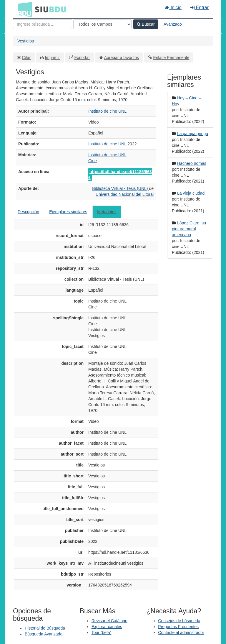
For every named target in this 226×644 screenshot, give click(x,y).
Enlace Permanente (171, 57)
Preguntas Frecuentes (178, 627)
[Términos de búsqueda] (43, 24)
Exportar (82, 57)
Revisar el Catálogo (109, 621)
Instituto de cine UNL (107, 111)
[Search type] (102, 24)
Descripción (28, 212)
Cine (93, 161)
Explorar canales (107, 627)
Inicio (173, 8)
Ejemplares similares (68, 212)
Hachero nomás (192, 163)
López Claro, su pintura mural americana (189, 229)
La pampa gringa (193, 134)
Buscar (146, 24)
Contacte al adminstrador (181, 632)
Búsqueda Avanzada (44, 634)
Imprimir (52, 57)
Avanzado (173, 24)
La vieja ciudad (191, 193)
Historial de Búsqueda (45, 628)
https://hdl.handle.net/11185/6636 (120, 175)
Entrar (200, 8)
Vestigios (26, 41)
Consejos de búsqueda (179, 621)
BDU (24, 9)
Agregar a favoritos (122, 57)
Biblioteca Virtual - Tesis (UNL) (121, 188)
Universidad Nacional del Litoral (125, 194)
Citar (26, 57)
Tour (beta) (102, 632)
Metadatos (107, 212)
